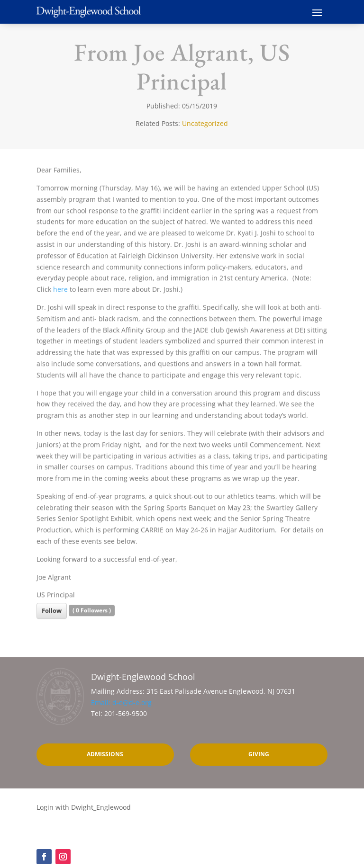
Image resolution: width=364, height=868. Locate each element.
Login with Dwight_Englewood (84, 807)
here (60, 293)
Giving (259, 754)
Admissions (105, 754)
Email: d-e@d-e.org (121, 702)
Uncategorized (205, 123)
